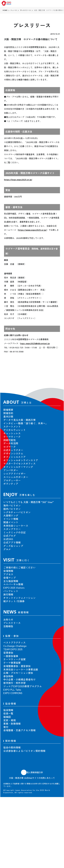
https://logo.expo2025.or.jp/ (18, 180)
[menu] (60, 3)
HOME (5, 10)
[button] (56, 378)
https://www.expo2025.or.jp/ (32, 230)
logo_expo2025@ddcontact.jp (35, 343)
